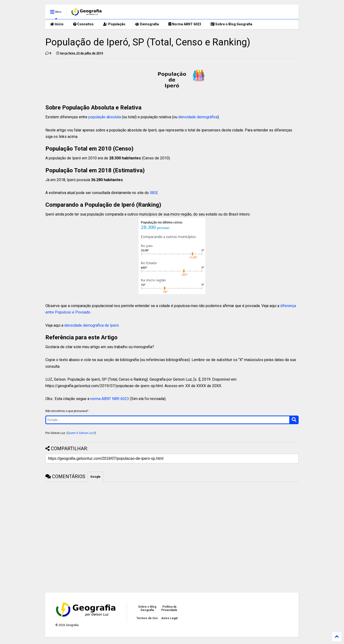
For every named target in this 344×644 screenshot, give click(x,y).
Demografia (147, 24)
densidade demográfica (198, 117)
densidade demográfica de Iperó (91, 325)
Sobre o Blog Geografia (231, 24)
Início (57, 24)
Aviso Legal (169, 618)
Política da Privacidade (169, 608)
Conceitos (83, 24)
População (114, 24)
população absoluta (105, 117)
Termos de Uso (147, 618)
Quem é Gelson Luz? (81, 433)
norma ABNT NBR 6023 (110, 399)
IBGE (154, 193)
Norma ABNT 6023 (185, 24)
